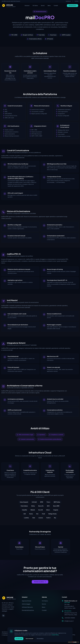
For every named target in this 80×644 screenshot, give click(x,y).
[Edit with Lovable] (72, 642)
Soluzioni (27, 6)
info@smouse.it (69, 621)
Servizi (43, 6)
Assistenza (68, 1)
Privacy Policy (56, 630)
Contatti (76, 1)
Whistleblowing (57, 637)
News (49, 6)
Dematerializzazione (28, 610)
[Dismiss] (78, 642)
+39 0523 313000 (70, 618)
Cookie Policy (66, 630)
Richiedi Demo (72, 6)
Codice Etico (56, 632)
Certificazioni (65, 632)
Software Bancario (27, 607)
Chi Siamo (35, 6)
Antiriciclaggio (26, 604)
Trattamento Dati (57, 635)
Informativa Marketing (69, 635)
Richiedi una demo (40, 582)
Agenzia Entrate (27, 601)
